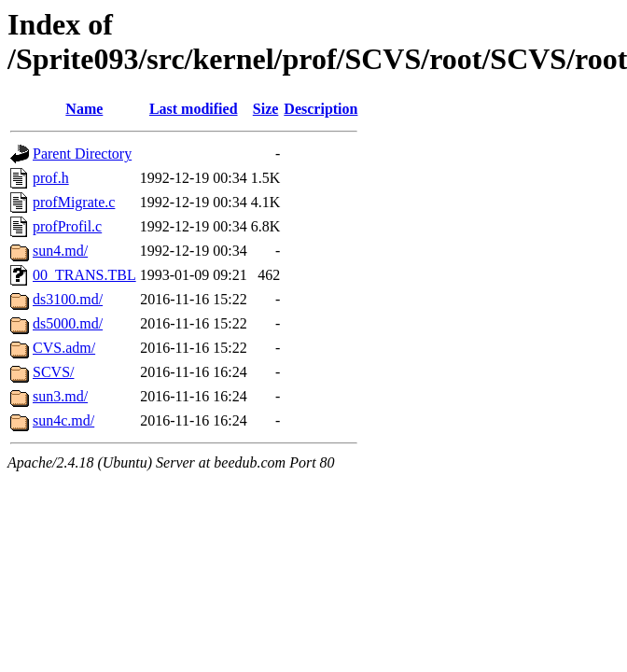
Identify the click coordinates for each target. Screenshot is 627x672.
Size (266, 109)
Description (320, 109)
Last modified (194, 109)
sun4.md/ (60, 251)
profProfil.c (67, 226)
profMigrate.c (74, 202)
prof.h (51, 178)
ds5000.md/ (68, 323)
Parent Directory (82, 154)
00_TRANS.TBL (84, 275)
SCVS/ (53, 372)
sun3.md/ (60, 396)
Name (84, 109)
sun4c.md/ (63, 420)
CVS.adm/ (64, 348)
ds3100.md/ (68, 299)
